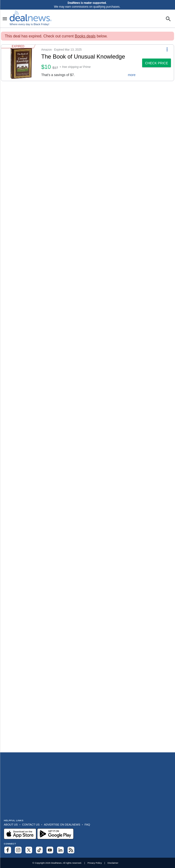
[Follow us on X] (29, 850)
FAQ (87, 825)
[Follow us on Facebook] (8, 850)
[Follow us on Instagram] (18, 850)
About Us (11, 825)
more (132, 75)
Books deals (85, 36)
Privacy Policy (95, 863)
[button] (70, 63)
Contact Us (31, 825)
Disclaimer (113, 863)
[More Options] (167, 49)
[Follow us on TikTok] (39, 850)
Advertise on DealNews (62, 825)
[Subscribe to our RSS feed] (71, 850)
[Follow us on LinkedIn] (60, 850)
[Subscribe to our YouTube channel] (50, 850)
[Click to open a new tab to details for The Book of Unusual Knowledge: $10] (21, 63)
